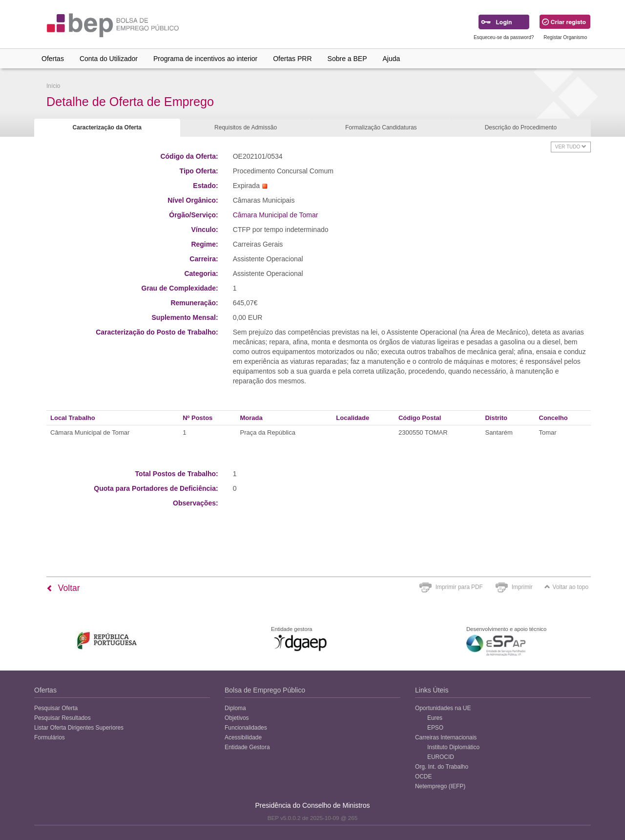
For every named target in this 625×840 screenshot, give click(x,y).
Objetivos (237, 718)
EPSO (435, 728)
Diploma (235, 708)
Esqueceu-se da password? (504, 37)
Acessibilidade (243, 737)
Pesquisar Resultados (62, 718)
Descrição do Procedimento (521, 127)
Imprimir (522, 587)
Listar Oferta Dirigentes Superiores (79, 728)
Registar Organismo (565, 37)
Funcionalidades (246, 728)
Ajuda (392, 59)
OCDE (423, 777)
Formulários (50, 737)
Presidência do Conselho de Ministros (312, 805)
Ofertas (53, 59)
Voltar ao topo (566, 587)
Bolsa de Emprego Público (265, 690)
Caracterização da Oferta (107, 127)
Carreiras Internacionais (446, 737)
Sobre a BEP (347, 59)
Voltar (63, 588)
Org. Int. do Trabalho (442, 767)
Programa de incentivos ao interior (205, 59)
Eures (435, 718)
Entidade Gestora (247, 747)
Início (53, 86)
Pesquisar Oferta (56, 708)
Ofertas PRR (292, 59)
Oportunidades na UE (443, 708)
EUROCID (441, 757)
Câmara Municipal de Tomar (276, 215)
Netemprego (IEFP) (440, 786)
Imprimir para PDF (459, 587)
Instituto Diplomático (453, 747)
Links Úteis (432, 690)
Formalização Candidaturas (381, 127)
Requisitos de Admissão (246, 127)
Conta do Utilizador (109, 59)
